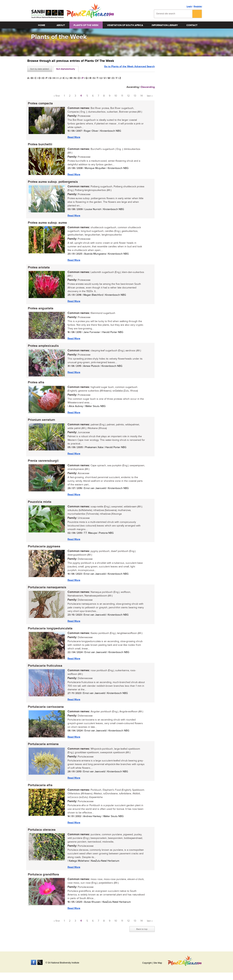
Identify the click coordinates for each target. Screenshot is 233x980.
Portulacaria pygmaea (44, 550)
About (61, 25)
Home (42, 25)
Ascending (133, 87)
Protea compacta (40, 103)
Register (198, 6)
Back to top (142, 935)
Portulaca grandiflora (43, 880)
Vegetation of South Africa (125, 25)
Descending (148, 87)
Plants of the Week (86, 25)
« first (57, 96)
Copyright (147, 963)
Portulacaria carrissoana (45, 711)
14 (142, 96)
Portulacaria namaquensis (47, 591)
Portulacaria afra (40, 790)
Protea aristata (38, 269)
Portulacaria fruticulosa (45, 670)
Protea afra (35, 384)
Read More (73, 137)
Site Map (158, 963)
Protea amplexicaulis (43, 348)
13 (135, 96)
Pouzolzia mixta (39, 505)
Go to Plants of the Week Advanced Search (129, 69)
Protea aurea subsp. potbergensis (52, 182)
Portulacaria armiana (43, 749)
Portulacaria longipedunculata (50, 632)
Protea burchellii (40, 145)
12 (128, 96)
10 (116, 96)
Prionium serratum (41, 422)
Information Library (165, 25)
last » (150, 96)
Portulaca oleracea (41, 835)
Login (189, 6)
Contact (192, 25)
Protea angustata (40, 310)
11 (122, 96)
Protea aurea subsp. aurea (47, 224)
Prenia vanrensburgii (43, 463)
